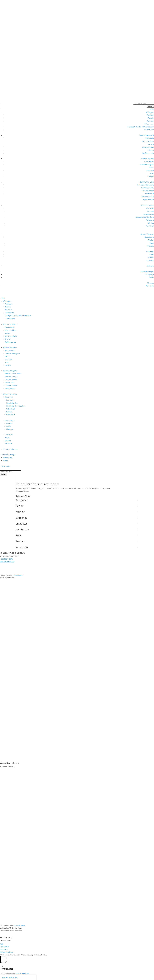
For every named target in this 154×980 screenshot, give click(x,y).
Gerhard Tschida (148, 191)
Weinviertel (150, 226)
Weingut (77, 512)
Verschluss (77, 547)
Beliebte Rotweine (147, 159)
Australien (150, 260)
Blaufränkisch (149, 162)
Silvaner (151, 150)
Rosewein (150, 121)
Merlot (152, 167)
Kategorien (77, 500)
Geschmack (77, 530)
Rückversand (6, 937)
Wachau (151, 223)
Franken (151, 240)
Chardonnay (149, 138)
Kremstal (151, 211)
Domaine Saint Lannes (146, 185)
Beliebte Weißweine (147, 135)
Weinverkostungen (147, 271)
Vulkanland (150, 220)
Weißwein (150, 115)
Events (152, 277)
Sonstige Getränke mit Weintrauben (141, 127)
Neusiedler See (148, 214)
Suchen (150, 106)
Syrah (152, 173)
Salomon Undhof (148, 197)
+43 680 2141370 (6, 26)
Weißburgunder (148, 153)
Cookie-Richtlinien (7, 952)
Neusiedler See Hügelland (144, 217)
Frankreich (150, 251)
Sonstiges (150, 266)
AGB (2, 944)
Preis (77, 536)
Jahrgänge (77, 518)
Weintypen (150, 112)
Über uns (151, 283)
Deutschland (149, 237)
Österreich (150, 208)
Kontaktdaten (19, 575)
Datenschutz (5, 947)
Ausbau (77, 541)
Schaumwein (149, 124)
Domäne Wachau (148, 188)
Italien (152, 254)
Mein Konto (150, 286)
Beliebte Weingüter (147, 182)
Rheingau (151, 246)
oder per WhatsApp (7, 562)
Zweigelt (151, 176)
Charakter (77, 524)
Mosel (152, 243)
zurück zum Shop (23, 974)
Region (77, 506)
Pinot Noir (150, 170)
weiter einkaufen (10, 977)
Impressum (4, 949)
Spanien (151, 257)
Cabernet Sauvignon (146, 165)
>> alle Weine (149, 130)
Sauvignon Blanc (148, 147)
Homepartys (149, 274)
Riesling (151, 144)
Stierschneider (149, 200)
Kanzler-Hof (150, 194)
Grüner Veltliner (148, 141)
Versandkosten (19, 925)
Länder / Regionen (147, 205)
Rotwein (151, 118)
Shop (152, 109)
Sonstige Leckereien (11, 449)
